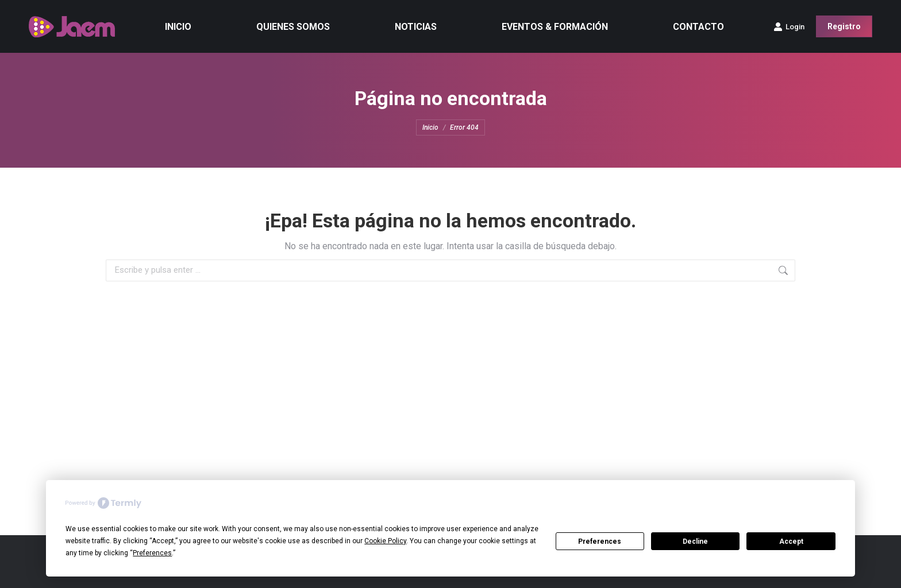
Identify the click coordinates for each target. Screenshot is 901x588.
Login (789, 26)
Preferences (600, 541)
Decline (695, 541)
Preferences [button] (152, 553)
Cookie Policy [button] (385, 541)
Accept (791, 541)
